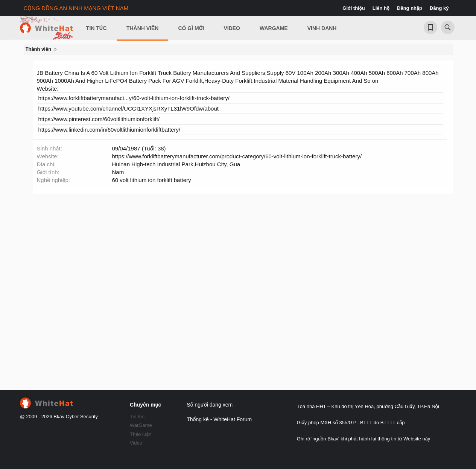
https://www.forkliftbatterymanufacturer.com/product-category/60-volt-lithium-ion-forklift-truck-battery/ (237, 156)
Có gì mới (191, 28)
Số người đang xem (210, 405)
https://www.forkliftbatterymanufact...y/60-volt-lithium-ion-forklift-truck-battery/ (134, 98)
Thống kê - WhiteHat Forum (219, 419)
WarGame (141, 425)
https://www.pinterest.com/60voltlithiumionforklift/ (99, 119)
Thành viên (143, 28)
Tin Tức (97, 28)
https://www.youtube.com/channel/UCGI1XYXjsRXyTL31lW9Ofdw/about (129, 109)
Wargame (274, 28)
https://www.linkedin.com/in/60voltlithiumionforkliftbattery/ (109, 130)
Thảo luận (141, 434)
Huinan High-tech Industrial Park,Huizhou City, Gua (176, 164)
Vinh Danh (322, 28)
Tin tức (137, 417)
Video (232, 28)
